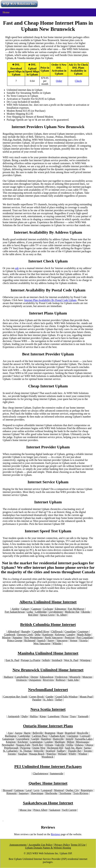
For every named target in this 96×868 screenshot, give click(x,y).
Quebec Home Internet (48, 783)
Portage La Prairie (31, 660)
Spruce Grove (47, 615)
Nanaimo (17, 637)
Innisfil (69, 739)
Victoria (83, 640)
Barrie (27, 733)
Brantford (70, 733)
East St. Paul (12, 660)
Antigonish (14, 716)
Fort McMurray (76, 609)
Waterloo (51, 754)
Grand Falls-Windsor (67, 697)
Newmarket (8, 745)
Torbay (59, 700)
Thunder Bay (75, 751)
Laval (29, 790)
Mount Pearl (86, 697)
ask (17, 268)
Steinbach (57, 660)
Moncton (87, 677)
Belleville (38, 733)
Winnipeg (85, 660)
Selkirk (46, 660)
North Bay (38, 745)
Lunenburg (54, 716)
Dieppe (34, 677)
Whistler (57, 643)
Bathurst (8, 677)
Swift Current (69, 810)
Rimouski (12, 793)
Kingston (11, 742)
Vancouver (62, 640)
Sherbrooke (51, 793)
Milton (70, 742)
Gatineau (19, 790)
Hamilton (46, 739)
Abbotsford (13, 631)
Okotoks (86, 612)
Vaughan (22, 754)
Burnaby (26, 631)
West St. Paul (71, 660)
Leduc (30, 612)
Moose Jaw (25, 810)
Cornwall (85, 736)
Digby (25, 716)
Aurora (18, 733)
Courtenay (83, 631)
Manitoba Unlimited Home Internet (48, 653)
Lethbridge (41, 612)
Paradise (37, 700)
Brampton (50, 733)
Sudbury (61, 751)
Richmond (30, 640)
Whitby (72, 754)
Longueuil (47, 790)
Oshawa (79, 745)
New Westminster (33, 637)
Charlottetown (40, 773)
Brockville (83, 733)
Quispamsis (35, 680)
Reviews (55, 834)
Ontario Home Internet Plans (48, 726)
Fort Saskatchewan (15, 612)
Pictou (65, 716)
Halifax (34, 716)
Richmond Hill (55, 748)
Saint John (73, 680)
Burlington (11, 736)
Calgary (25, 609)
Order (59, 81)
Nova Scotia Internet (48, 709)
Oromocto (21, 680)
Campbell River (41, 631)
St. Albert (62, 615)
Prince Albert (40, 810)
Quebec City (72, 790)
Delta (38, 634)
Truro (73, 716)
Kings (43, 716)
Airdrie (15, 609)
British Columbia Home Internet (48, 624)
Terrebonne (65, 793)
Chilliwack (57, 631)
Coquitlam (70, 631)
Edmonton (60, 609)
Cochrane (48, 609)
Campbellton (22, 677)
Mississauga (82, 742)
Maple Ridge (84, 634)
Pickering (25, 748)
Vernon (73, 640)
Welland (62, 754)
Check (78, 81)
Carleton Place (40, 736)
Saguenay (24, 793)
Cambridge (24, 736)
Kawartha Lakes (84, 739)
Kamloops (48, 634)
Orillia (70, 745)
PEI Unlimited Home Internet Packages (48, 766)
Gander (49, 697)
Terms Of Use (78, 845)
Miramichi (75, 677)
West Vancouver (42, 643)
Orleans (49, 745)
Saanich (41, 640)
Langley (71, 634)
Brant (60, 733)
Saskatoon (55, 810)
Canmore (36, 609)
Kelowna (60, 634)
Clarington (72, 736)
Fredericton (61, 677)
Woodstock (47, 757)
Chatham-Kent (57, 736)
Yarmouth (83, 716)
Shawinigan (37, 793)
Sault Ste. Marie (73, 748)
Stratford (50, 751)
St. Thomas (26, 751)
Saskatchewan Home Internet (48, 803)
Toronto (88, 751)
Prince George (15, 640)
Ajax (10, 733)
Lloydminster (56, 612)
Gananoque (8, 739)
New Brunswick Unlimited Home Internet (48, 670)
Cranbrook (10, 634)
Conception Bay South (15, 697)
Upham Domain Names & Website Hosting (48, 848)
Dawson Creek (25, 634)
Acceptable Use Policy (40, 845)
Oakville (60, 745)
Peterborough (11, 748)
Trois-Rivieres (81, 793)
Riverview (48, 680)
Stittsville (39, 751)
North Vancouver (54, 637)
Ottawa (89, 745)
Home (6, 12)
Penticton (70, 637)
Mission (6, 637)
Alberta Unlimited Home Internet (48, 602)
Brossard (8, 790)
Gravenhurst (23, 739)
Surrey (51, 640)
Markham (60, 742)
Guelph (35, 739)
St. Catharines (10, 751)
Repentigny (87, 790)
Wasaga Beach (37, 754)
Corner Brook (36, 697)
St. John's (48, 700)
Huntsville (58, 739)
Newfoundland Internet (48, 690)
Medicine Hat (72, 612)
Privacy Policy (62, 845)
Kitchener (23, 742)
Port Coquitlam (85, 637)
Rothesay (61, 680)
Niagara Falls (23, 745)
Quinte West (39, 748)
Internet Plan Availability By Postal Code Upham (50, 300)
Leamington (36, 742)
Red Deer (33, 615)
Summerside (57, 773)
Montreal (59, 790)
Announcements (18, 845)
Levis (36, 790)
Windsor (83, 754)
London (49, 742)
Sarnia (87, 748)
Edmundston (47, 677)
